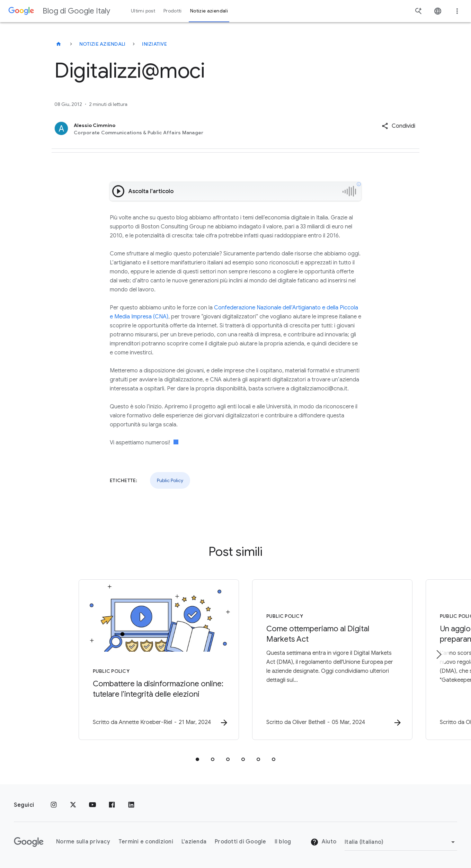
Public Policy (170, 480)
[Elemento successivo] (438, 654)
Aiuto (323, 842)
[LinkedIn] (131, 805)
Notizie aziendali (102, 44)
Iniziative (154, 44)
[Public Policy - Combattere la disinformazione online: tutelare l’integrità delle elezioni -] (145, 660)
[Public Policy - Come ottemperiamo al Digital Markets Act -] (326, 660)
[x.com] (73, 805)
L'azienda (194, 842)
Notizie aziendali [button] (209, 11)
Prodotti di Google (241, 842)
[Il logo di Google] (29, 842)
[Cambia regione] (401, 842)
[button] (398, 126)
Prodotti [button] (173, 11)
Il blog (283, 842)
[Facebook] (112, 805)
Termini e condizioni (146, 842)
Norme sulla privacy (83, 842)
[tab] (197, 759)
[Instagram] (54, 805)
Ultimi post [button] (143, 11)
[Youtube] (92, 805)
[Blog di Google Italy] (59, 44)
